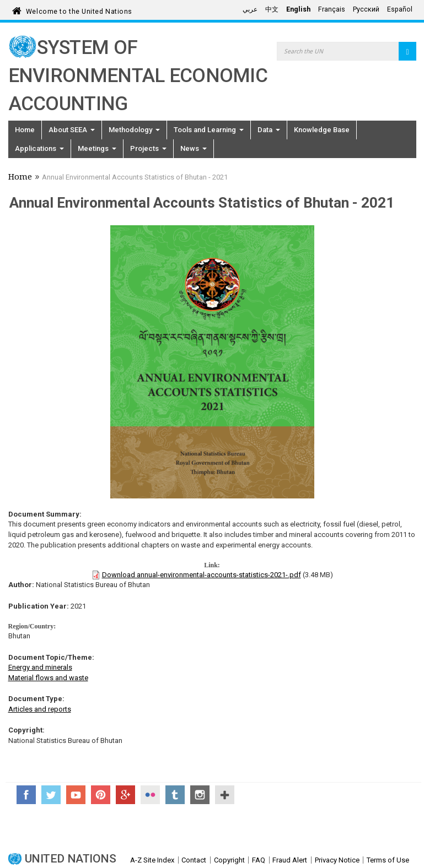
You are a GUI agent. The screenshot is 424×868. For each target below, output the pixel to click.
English (298, 9)
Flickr (150, 795)
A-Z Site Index (152, 860)
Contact (194, 860)
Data (269, 130)
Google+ (125, 795)
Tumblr (175, 795)
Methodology (134, 130)
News (194, 148)
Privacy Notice (337, 860)
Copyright (229, 860)
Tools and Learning (209, 130)
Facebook (26, 795)
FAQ (259, 860)
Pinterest (101, 795)
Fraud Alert (290, 860)
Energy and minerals (40, 667)
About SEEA (72, 130)
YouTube (76, 795)
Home (25, 130)
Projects (148, 148)
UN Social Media (225, 795)
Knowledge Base (322, 130)
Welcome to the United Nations (79, 10)
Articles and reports (40, 709)
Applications (39, 148)
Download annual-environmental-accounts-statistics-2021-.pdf (202, 575)
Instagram (200, 795)
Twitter (51, 795)
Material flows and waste (48, 678)
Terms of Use (388, 860)
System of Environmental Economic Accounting (138, 76)
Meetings (97, 148)
